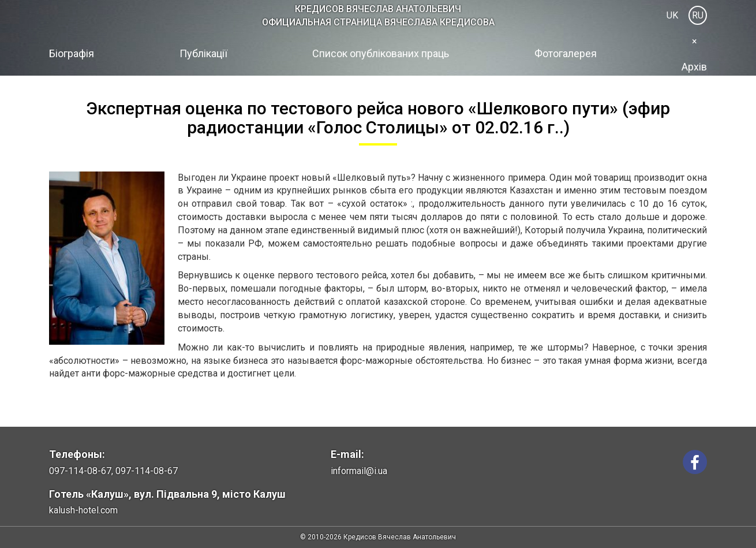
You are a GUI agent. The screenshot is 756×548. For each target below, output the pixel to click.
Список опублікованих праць (381, 53)
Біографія (72, 53)
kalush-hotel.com (83, 510)
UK (672, 15)
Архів (694, 67)
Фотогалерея (566, 53)
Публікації (203, 53)
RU (698, 15)
